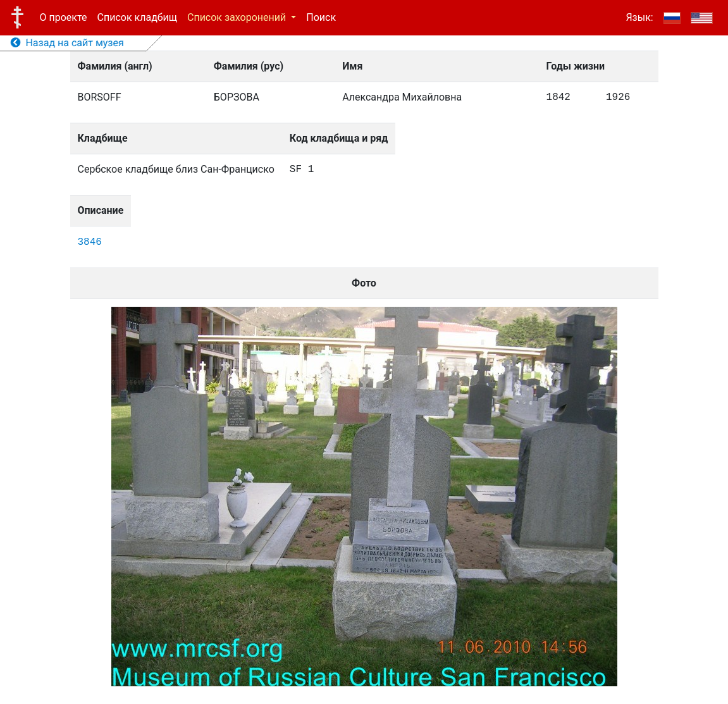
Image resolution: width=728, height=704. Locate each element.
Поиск (321, 17)
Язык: (639, 17)
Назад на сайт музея (67, 43)
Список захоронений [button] (238, 17)
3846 (90, 242)
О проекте (64, 17)
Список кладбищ (137, 17)
